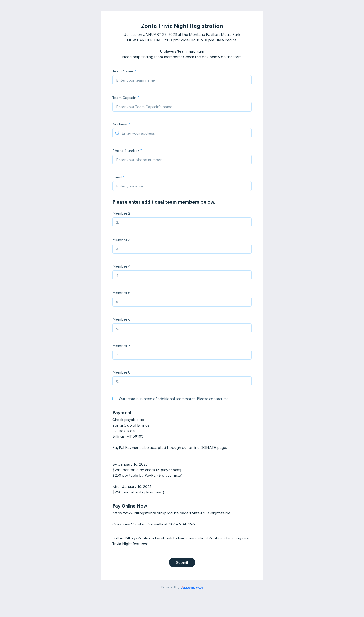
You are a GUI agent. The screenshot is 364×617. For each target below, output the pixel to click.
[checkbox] (114, 399)
